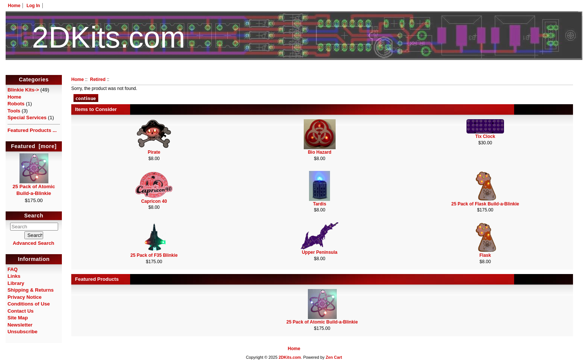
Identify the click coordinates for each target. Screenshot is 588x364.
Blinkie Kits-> (23, 90)
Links (14, 276)
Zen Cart (334, 357)
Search (34, 216)
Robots (16, 104)
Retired (98, 79)
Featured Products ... (32, 130)
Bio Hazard (320, 152)
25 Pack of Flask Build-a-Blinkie (485, 204)
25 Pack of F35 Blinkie (154, 255)
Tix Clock (485, 136)
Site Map (18, 318)
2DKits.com (290, 357)
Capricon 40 (154, 201)
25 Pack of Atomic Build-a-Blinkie (34, 187)
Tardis (320, 204)
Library (16, 283)
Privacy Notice (25, 297)
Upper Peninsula (320, 252)
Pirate (154, 152)
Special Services (27, 118)
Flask (485, 255)
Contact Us (21, 311)
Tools (14, 111)
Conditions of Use (29, 304)
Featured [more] (34, 146)
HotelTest (294, 70)
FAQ (13, 269)
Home (14, 6)
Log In (33, 6)
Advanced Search (34, 243)
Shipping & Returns (31, 290)
